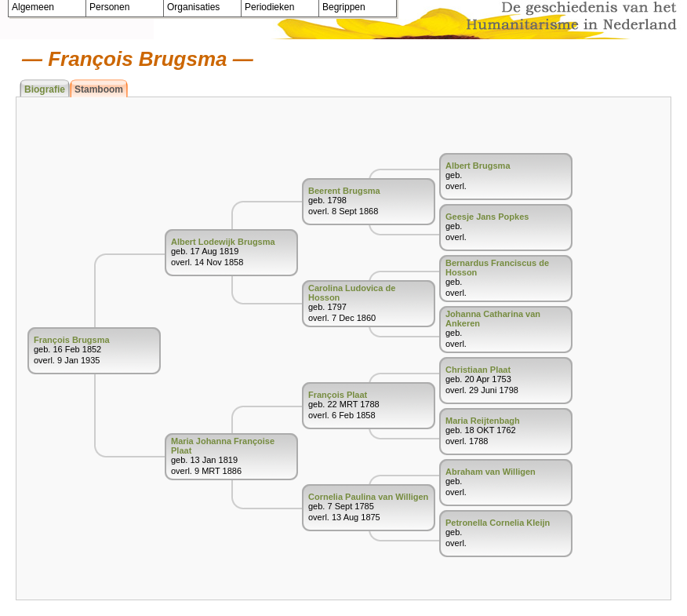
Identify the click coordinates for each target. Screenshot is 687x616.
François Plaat (338, 395)
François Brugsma (72, 340)
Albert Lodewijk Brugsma (223, 242)
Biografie (45, 89)
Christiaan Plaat (478, 370)
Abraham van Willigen (491, 472)
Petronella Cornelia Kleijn (498, 523)
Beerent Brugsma (344, 191)
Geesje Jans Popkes (487, 217)
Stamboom (99, 89)
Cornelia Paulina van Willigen (368, 497)
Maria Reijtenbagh (483, 421)
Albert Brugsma (478, 166)
